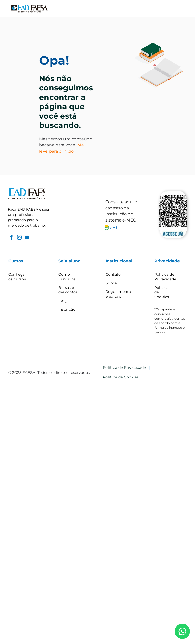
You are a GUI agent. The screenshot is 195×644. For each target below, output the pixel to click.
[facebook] (11, 238)
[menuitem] (27, 277)
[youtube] (27, 238)
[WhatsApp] (182, 631)
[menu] (184, 9)
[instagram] (19, 238)
